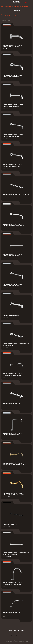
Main (2, 6)
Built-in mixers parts (9, 6)
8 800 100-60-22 (31, 2)
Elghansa (16, 2)
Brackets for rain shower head (22, 6)
